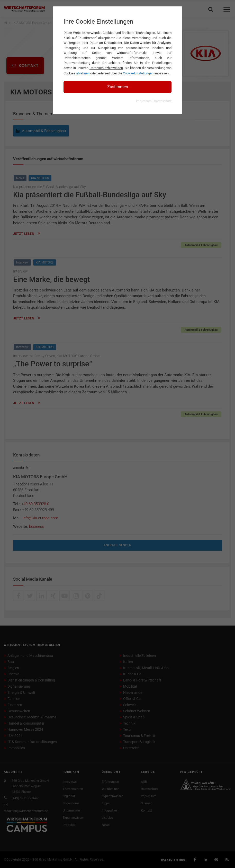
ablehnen (83, 73)
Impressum (144, 101)
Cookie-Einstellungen (138, 73)
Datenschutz (163, 101)
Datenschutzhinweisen (106, 68)
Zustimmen (118, 87)
